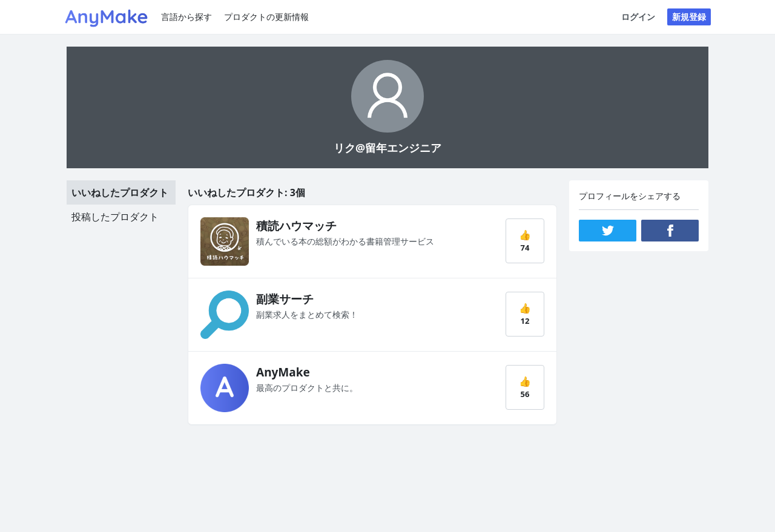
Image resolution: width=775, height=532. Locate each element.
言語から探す (186, 17)
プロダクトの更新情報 (266, 17)
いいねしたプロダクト (120, 192)
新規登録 (689, 17)
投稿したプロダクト (115, 217)
